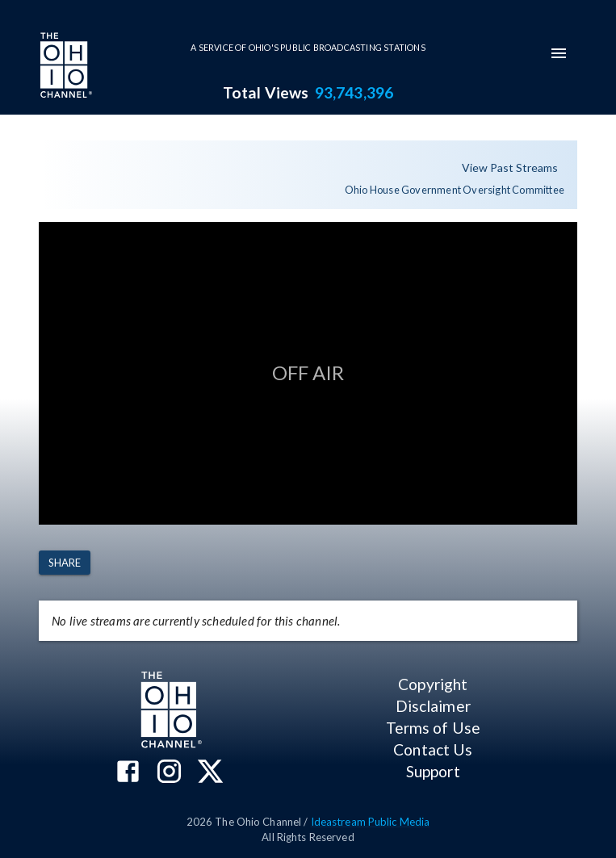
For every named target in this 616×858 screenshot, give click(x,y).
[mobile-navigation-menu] (559, 53)
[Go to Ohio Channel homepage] (65, 67)
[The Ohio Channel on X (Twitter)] (210, 773)
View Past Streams (510, 168)
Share (65, 563)
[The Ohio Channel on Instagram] (169, 773)
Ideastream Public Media (371, 822)
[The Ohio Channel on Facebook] (128, 773)
